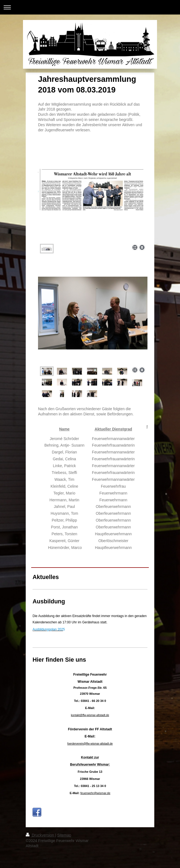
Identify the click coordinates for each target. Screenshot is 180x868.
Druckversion (40, 835)
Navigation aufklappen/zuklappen (90, 7)
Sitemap (64, 835)
